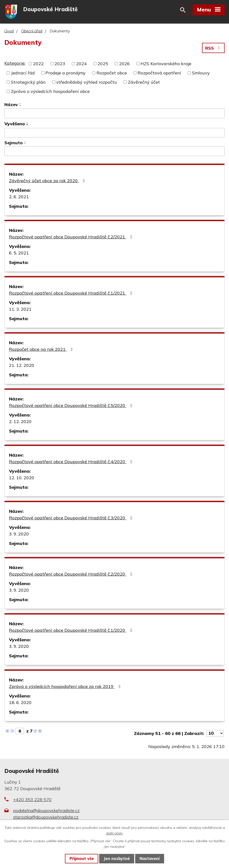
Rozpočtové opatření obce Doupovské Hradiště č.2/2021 (72, 237)
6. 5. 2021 (19, 253)
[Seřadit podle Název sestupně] (20, 106)
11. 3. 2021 (20, 309)
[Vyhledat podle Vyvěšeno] (114, 133)
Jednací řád (23, 73)
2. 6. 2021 (19, 197)
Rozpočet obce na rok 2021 (42, 349)
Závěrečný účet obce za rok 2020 (48, 181)
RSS (213, 48)
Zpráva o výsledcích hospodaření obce (50, 91)
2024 (81, 64)
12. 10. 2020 (22, 478)
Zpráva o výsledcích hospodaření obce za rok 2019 (66, 686)
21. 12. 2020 (22, 365)
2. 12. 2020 (20, 421)
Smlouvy (201, 73)
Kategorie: (15, 63)
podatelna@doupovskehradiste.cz (46, 810)
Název (11, 104)
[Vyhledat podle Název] (114, 113)
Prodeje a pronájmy (66, 73)
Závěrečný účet (144, 82)
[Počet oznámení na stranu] (215, 733)
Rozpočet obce (112, 73)
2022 (38, 64)
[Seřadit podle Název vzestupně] (20, 104)
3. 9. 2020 (19, 534)
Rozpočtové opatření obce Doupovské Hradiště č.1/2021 (72, 293)
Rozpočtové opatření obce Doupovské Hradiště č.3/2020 (72, 518)
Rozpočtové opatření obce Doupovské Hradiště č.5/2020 (72, 405)
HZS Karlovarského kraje (166, 64)
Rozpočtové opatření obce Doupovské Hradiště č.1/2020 (72, 630)
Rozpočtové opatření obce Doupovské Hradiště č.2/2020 (72, 574)
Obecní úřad (32, 31)
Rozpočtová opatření (159, 73)
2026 (124, 64)
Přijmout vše (82, 859)
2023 (60, 64)
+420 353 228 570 (32, 800)
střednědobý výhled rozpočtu (87, 82)
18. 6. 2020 (20, 702)
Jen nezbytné (117, 859)
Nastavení (150, 859)
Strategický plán (28, 82)
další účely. (114, 833)
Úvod (9, 31)
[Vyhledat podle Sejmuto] (114, 151)
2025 (103, 64)
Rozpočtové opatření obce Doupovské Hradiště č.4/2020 (72, 462)
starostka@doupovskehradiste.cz (46, 817)
